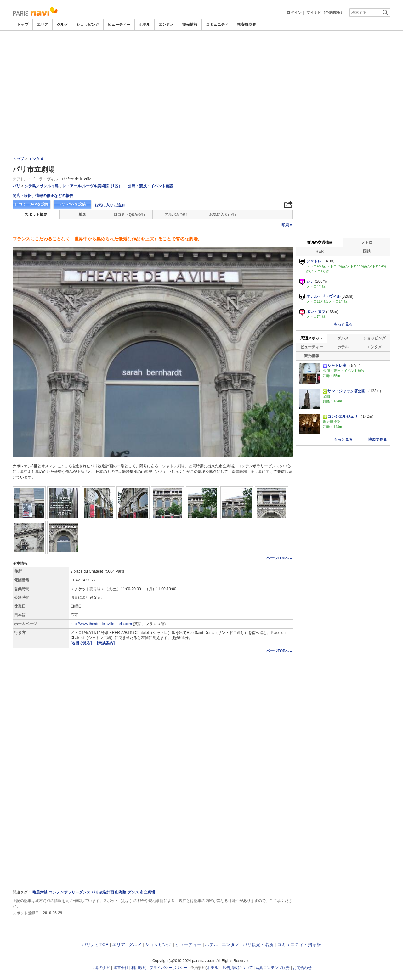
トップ (23, 25)
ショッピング (88, 25)
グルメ (62, 25)
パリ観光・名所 (258, 944)
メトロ (367, 243)
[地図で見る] (82, 643)
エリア (43, 25)
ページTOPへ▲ (280, 558)
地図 (82, 215)
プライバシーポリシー (168, 968)
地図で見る (377, 440)
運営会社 (121, 968)
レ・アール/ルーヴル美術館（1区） (92, 186)
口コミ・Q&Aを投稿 (31, 204)
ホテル (145, 25)
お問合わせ (302, 968)
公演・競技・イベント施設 (150, 186)
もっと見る (343, 324)
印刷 (287, 225)
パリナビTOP (95, 944)
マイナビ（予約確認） (325, 13)
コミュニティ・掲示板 (299, 944)
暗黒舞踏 (40, 892)
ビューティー (119, 25)
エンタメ (166, 25)
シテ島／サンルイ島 (42, 186)
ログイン (294, 13)
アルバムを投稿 (72, 204)
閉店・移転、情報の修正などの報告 (43, 196)
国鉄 (367, 251)
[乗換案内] (106, 643)
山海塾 (121, 892)
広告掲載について (238, 968)
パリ (16, 186)
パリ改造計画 (103, 892)
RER (320, 251)
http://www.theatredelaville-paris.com (101, 624)
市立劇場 (147, 892)
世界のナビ (101, 968)
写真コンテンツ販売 (273, 968)
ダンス (133, 892)
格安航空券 (247, 25)
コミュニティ (217, 25)
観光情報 (190, 25)
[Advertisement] (201, 78)
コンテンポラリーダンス (70, 892)
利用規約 (139, 968)
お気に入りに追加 (110, 205)
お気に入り (222, 215)
